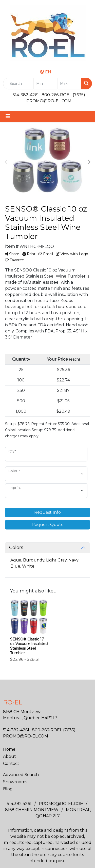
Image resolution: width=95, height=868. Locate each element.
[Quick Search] (18, 84)
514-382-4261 (26, 95)
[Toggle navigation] (8, 116)
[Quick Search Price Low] (45, 84)
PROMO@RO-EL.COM (49, 101)
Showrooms (15, 782)
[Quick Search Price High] (69, 84)
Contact (11, 763)
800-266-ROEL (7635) (63, 95)
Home (9, 749)
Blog (8, 789)
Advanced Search (21, 775)
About (9, 756)
